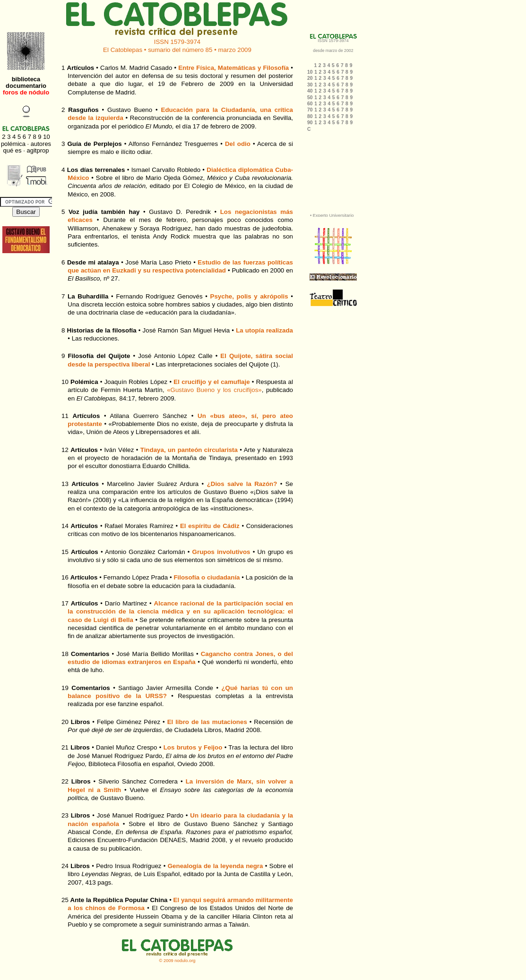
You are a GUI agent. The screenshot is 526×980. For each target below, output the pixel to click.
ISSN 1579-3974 (177, 42)
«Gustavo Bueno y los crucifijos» (214, 390)
